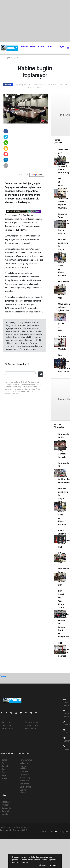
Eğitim (4, 772)
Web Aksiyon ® (62, 831)
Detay (43, 865)
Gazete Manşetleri (24, 791)
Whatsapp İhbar (31, 725)
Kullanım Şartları (31, 722)
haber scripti (23, 833)
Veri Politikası (7, 729)
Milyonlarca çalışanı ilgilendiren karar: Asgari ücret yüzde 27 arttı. (64, 317)
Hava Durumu (26, 760)
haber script (12, 836)
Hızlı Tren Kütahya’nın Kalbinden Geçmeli (64, 649)
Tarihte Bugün (26, 778)
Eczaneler (24, 771)
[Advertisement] (35, 21)
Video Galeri (66, 714)
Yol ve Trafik (25, 763)
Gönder (41, 374)
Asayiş (4, 778)
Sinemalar (24, 781)
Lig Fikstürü (25, 774)
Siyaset (41, 46)
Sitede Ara (6, 802)
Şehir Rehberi (26, 787)
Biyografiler (6, 808)
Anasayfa (6, 58)
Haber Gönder (30, 729)
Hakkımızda (7, 722)
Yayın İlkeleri (7, 725)
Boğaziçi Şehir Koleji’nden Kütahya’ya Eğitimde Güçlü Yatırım (64, 224)
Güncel (24, 46)
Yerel (33, 46)
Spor (50, 46)
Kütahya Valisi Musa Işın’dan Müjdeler (62, 343)
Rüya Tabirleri (7, 811)
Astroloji (5, 814)
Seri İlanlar (24, 784)
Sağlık (4, 775)
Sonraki (3, 676)
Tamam (54, 865)
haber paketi (12, 833)
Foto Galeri (66, 703)
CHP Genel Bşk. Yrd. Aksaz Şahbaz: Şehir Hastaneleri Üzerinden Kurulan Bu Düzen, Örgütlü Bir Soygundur (64, 614)
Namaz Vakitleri (23, 767)
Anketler (5, 805)
